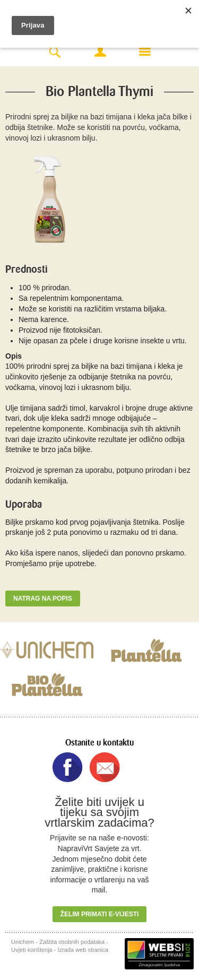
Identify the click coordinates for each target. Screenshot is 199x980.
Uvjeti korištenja (32, 950)
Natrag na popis (43, 599)
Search (55, 53)
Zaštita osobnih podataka (72, 942)
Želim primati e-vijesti (100, 914)
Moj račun (100, 51)
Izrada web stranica (83, 950)
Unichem (23, 942)
